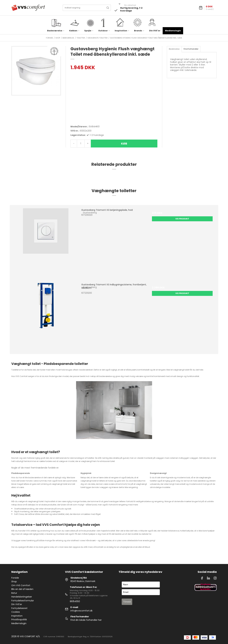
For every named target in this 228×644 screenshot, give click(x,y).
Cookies (16, 612)
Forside (15, 578)
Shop (14, 582)
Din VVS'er (155, 31)
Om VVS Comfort (21, 585)
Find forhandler (191, 49)
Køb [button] (124, 144)
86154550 (75, 601)
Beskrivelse (174, 49)
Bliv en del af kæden (22, 589)
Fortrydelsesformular (23, 601)
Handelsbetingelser (22, 597)
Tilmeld (127, 602)
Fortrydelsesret (19, 608)
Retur (14, 593)
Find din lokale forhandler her (86, 620)
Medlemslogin (173, 31)
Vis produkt (182, 219)
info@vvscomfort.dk (81, 611)
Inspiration (17, 616)
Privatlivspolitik (19, 619)
